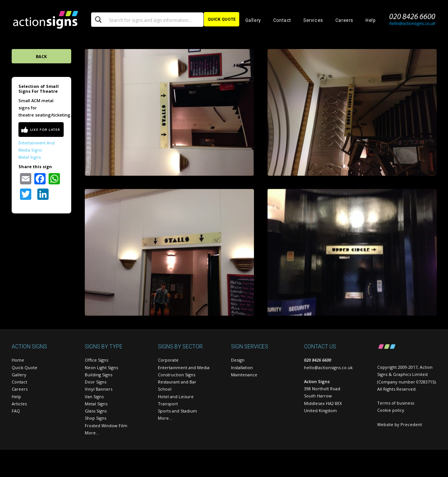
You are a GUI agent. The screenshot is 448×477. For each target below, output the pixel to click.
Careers (344, 20)
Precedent (411, 424)
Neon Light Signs (101, 367)
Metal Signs (30, 157)
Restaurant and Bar (177, 382)
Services (313, 20)
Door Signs (96, 382)
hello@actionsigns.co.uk (328, 367)
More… (92, 433)
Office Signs (96, 360)
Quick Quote (24, 367)
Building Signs (99, 375)
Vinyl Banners (99, 389)
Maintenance (244, 375)
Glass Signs (96, 411)
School (165, 389)
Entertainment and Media (184, 367)
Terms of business (396, 403)
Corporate (168, 360)
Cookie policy (391, 410)
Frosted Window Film (106, 426)
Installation (242, 367)
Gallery (253, 20)
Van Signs (94, 396)
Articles (19, 404)
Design (238, 360)
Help (370, 20)
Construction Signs (177, 375)
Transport (168, 404)
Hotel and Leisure (176, 396)
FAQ (16, 411)
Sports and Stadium (177, 411)
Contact (282, 20)
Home (18, 360)
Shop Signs (96, 418)
